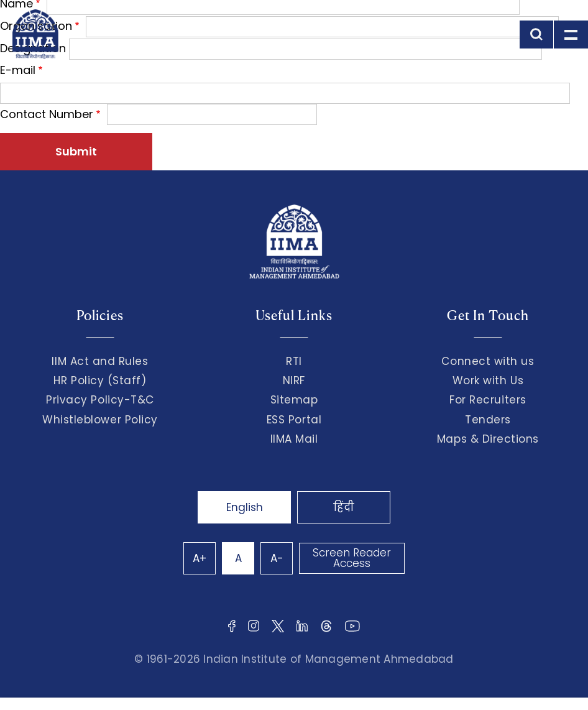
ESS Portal (294, 420)
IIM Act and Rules (100, 361)
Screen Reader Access (352, 558)
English (245, 507)
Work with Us (488, 380)
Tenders (488, 420)
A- (277, 558)
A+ (200, 558)
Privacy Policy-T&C (100, 400)
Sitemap (294, 400)
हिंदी (344, 507)
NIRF (294, 380)
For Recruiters (488, 400)
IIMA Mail (294, 439)
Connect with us (488, 361)
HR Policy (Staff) (100, 380)
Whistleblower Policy (100, 420)
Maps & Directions (488, 439)
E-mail (18, 70)
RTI (294, 361)
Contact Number (47, 114)
